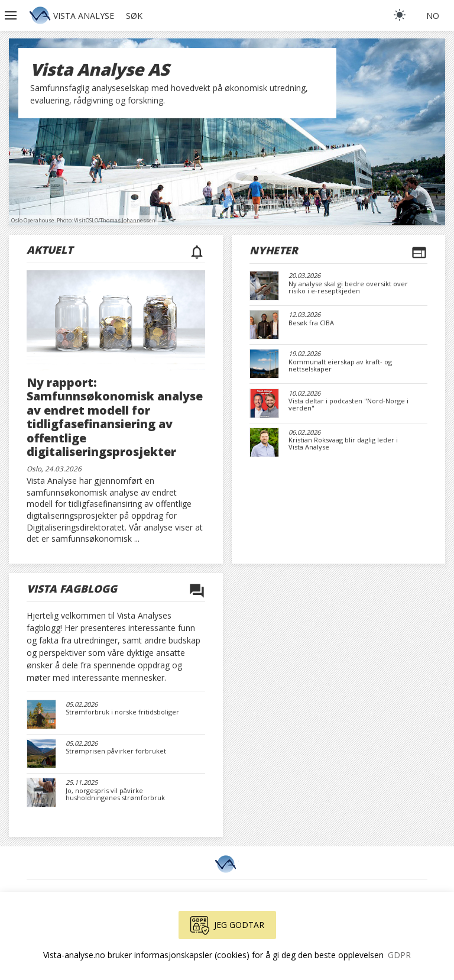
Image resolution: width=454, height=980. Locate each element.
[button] (12, 15)
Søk (134, 16)
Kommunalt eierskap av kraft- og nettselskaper (340, 366)
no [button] (433, 16)
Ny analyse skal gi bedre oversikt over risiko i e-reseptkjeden (348, 287)
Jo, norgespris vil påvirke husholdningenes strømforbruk (115, 794)
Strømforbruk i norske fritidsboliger (122, 712)
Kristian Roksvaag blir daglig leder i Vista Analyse (343, 444)
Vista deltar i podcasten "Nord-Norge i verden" (348, 405)
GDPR (399, 955)
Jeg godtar (227, 926)
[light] (400, 15)
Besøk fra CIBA (311, 323)
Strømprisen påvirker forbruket (116, 751)
